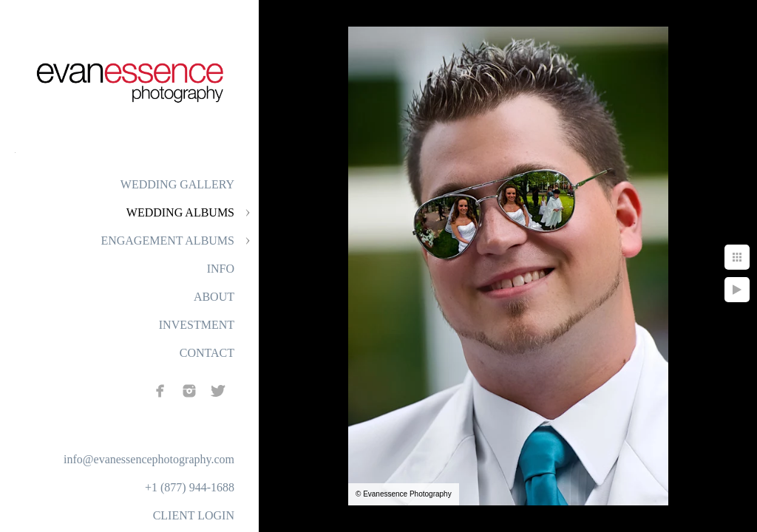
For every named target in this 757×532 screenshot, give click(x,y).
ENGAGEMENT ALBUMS (167, 241)
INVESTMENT (197, 325)
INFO (221, 269)
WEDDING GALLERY (177, 184)
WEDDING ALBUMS (180, 212)
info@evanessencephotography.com (149, 459)
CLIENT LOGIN (194, 515)
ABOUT (214, 297)
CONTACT (207, 353)
